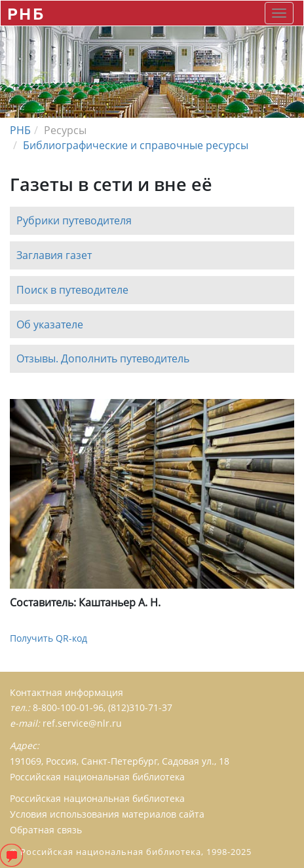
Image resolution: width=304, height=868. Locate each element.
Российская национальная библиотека (97, 798)
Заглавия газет (54, 255)
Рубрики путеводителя (74, 220)
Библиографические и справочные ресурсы (136, 145)
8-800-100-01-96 (68, 707)
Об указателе (50, 324)
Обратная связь (46, 830)
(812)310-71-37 (140, 707)
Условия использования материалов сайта (107, 814)
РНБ (26, 13)
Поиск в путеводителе (72, 290)
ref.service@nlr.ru (82, 723)
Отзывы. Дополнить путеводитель (103, 359)
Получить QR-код (48, 638)
